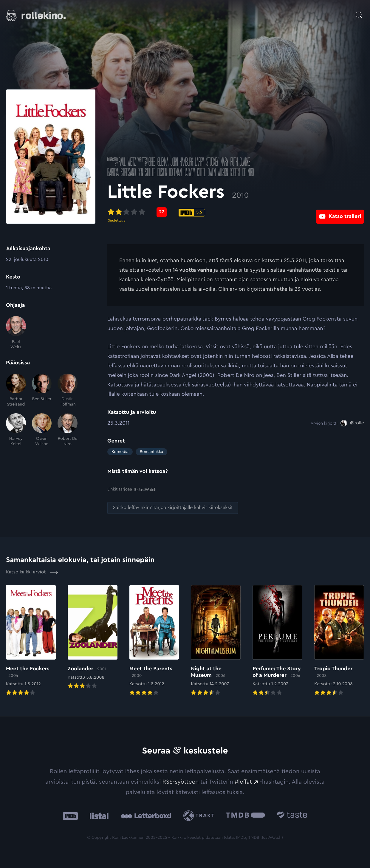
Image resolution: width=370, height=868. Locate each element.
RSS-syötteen (181, 782)
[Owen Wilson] (42, 430)
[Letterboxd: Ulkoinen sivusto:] (146, 816)
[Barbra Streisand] (16, 390)
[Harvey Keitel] (16, 430)
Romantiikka (151, 452)
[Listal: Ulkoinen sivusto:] (98, 815)
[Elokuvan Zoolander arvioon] (93, 637)
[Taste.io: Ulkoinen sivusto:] (292, 815)
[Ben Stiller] (42, 390)
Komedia (120, 452)
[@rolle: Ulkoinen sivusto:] (352, 423)
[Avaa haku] (359, 12)
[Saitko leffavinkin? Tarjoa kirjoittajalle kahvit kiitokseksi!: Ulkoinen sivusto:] (173, 508)
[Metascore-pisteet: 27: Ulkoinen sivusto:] (162, 212)
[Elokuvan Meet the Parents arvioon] (154, 641)
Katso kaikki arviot (32, 572)
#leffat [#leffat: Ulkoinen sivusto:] (243, 782)
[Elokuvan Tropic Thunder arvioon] (339, 641)
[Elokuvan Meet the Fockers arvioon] (31, 641)
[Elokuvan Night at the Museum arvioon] (216, 641)
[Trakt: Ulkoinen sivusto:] (200, 815)
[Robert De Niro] (68, 430)
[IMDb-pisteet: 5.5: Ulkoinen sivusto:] (192, 213)
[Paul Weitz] (16, 333)
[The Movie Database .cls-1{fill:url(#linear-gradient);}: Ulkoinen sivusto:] (246, 815)
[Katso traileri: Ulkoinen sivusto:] (340, 212)
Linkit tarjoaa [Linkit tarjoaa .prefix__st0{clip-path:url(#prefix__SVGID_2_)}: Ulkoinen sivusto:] (132, 489)
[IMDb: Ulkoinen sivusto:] (70, 815)
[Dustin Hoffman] (68, 390)
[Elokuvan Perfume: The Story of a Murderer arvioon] (277, 641)
